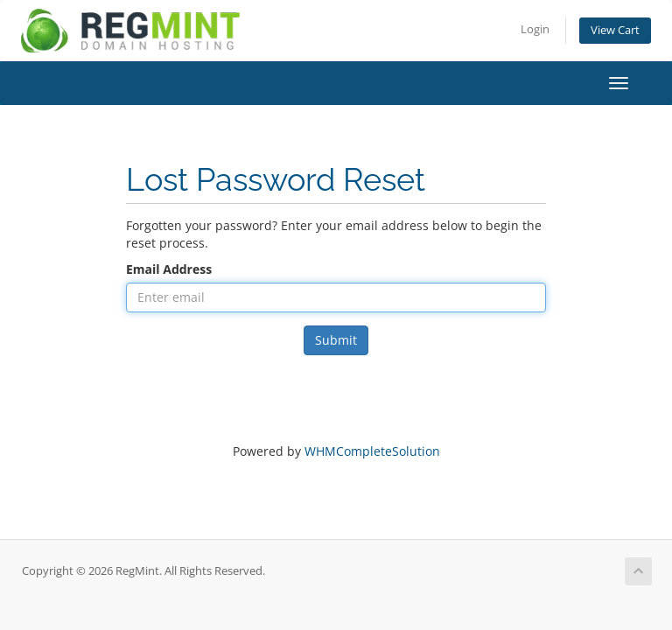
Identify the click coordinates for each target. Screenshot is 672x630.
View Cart (615, 30)
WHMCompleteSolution (372, 451)
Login (535, 29)
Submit (336, 340)
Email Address (169, 269)
